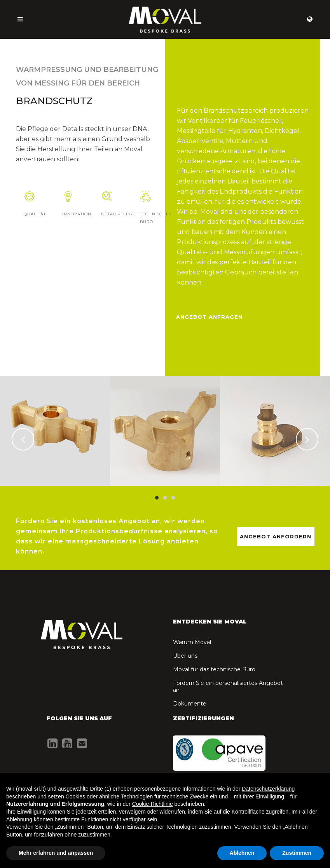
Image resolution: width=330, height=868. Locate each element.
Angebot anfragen (209, 317)
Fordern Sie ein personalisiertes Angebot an (228, 686)
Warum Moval (192, 642)
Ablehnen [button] (242, 853)
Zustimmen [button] (297, 853)
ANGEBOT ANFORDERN (276, 536)
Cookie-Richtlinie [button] (153, 804)
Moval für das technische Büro (214, 669)
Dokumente (190, 704)
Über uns (185, 656)
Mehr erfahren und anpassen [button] (56, 853)
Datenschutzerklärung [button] (268, 789)
